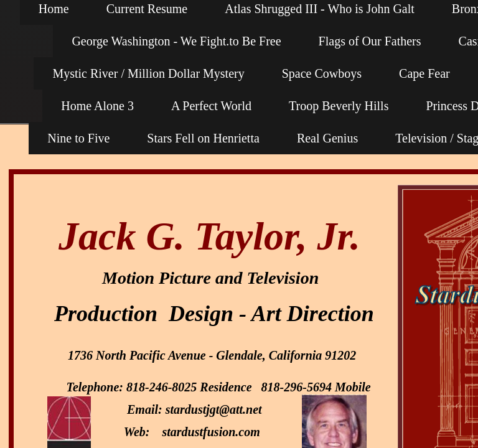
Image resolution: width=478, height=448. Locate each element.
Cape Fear (424, 73)
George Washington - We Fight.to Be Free (176, 41)
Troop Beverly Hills (339, 106)
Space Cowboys (322, 73)
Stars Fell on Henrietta (203, 138)
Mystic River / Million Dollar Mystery (148, 73)
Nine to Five (78, 138)
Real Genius (327, 138)
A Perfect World (211, 106)
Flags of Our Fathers (370, 41)
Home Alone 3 (97, 106)
